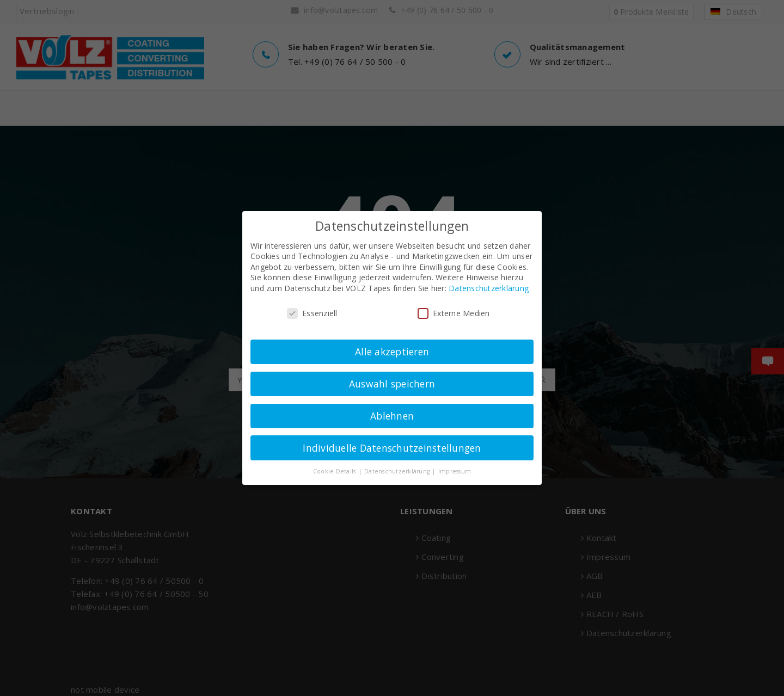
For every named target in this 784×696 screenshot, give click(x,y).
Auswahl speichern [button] (392, 384)
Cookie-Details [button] (335, 471)
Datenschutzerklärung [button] (398, 471)
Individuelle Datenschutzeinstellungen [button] (392, 448)
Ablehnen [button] (392, 416)
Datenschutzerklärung (489, 288)
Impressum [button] (455, 471)
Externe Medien (454, 313)
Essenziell (312, 313)
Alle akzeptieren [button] (392, 352)
